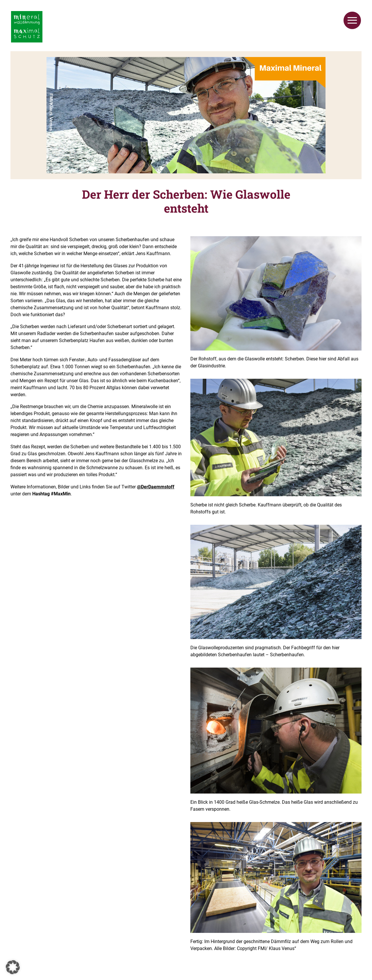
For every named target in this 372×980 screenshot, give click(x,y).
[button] (13, 967)
